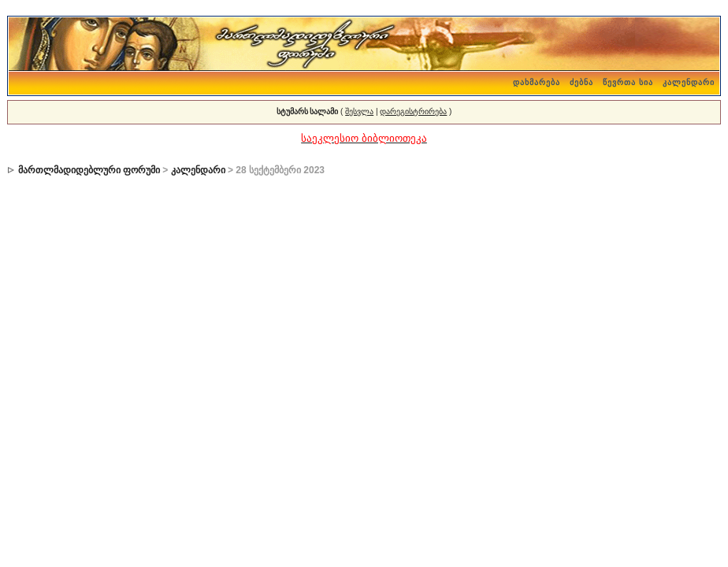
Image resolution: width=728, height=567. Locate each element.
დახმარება (537, 82)
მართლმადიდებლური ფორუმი (89, 170)
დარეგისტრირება (413, 111)
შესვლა (359, 111)
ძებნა (581, 82)
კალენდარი (689, 82)
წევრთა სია (628, 82)
